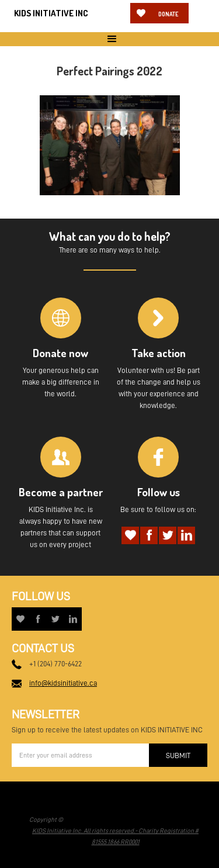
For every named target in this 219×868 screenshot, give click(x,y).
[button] (109, 39)
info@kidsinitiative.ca (63, 683)
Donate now (168, 17)
